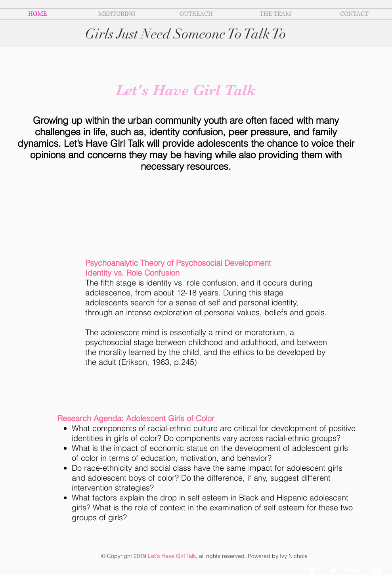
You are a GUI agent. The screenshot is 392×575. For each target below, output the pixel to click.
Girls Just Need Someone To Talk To (186, 34)
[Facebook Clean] (312, 569)
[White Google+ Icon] (355, 569)
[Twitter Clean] (333, 569)
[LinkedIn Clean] (376, 569)
